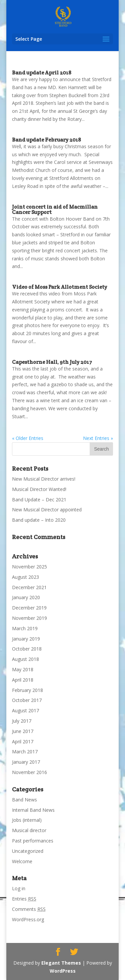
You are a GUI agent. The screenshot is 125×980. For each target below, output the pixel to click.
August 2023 (25, 577)
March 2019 (25, 628)
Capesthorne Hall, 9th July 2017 (52, 362)
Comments (29, 909)
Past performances (33, 841)
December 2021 (29, 587)
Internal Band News (33, 810)
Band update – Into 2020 (39, 520)
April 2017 (23, 742)
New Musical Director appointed (47, 510)
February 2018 (27, 690)
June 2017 (23, 731)
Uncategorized (28, 851)
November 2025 (29, 567)
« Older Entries (28, 438)
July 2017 (22, 721)
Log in (19, 888)
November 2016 (29, 772)
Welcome (22, 861)
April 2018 (23, 680)
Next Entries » (98, 438)
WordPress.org (28, 919)
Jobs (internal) (27, 820)
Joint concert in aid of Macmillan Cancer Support (55, 209)
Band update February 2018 (46, 140)
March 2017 (25, 752)
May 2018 (23, 669)
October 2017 (27, 700)
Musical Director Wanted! (39, 489)
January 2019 (26, 639)
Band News (24, 800)
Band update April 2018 (42, 73)
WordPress (63, 971)
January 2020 (26, 597)
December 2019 (29, 608)
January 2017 (26, 762)
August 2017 (25, 710)
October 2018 (27, 649)
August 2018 (25, 659)
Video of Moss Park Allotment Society (59, 287)
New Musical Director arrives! (44, 479)
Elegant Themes (61, 963)
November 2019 (29, 618)
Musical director (29, 830)
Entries (24, 899)
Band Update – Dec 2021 (39, 500)
